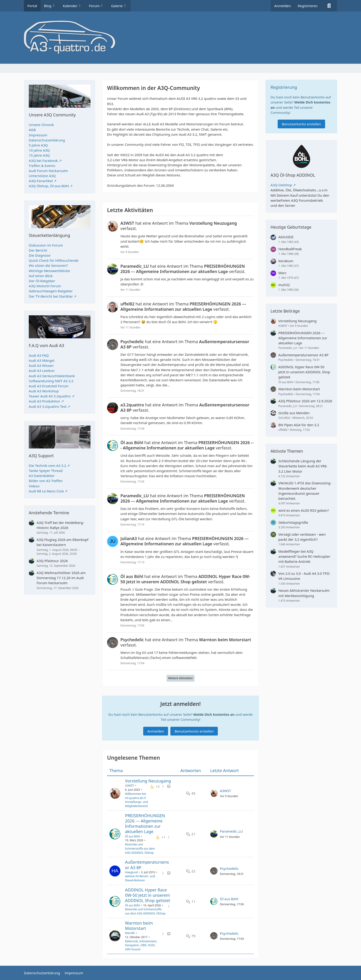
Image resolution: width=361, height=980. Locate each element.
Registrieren (308, 6)
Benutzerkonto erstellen (194, 731)
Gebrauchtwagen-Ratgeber (51, 291)
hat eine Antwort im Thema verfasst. (179, 226)
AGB (32, 130)
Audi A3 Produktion (44, 401)
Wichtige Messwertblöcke (49, 271)
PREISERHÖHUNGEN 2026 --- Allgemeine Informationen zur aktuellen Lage (145, 824)
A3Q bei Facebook (43, 161)
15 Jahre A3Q (39, 155)
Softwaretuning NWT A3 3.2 (51, 381)
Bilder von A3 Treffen (46, 481)
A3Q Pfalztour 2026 (52, 561)
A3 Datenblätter (42, 476)
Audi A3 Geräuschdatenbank (52, 376)
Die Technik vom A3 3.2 (47, 466)
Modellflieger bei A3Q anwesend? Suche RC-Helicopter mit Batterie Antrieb (304, 556)
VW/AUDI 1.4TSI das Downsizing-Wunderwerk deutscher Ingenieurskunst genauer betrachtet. (305, 491)
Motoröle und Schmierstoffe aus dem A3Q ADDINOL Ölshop (140, 849)
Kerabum (286, 261)
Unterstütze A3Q (42, 176)
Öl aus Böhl (132, 836)
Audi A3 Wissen (41, 365)
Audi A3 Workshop (44, 391)
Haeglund (131, 872)
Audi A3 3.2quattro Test (48, 406)
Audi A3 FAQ (39, 355)
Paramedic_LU (231, 831)
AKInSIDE (286, 237)
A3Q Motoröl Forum (45, 286)
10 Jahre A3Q (39, 150)
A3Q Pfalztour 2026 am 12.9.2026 (305, 401)
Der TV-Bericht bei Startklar (51, 296)
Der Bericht (38, 250)
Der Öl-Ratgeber (42, 281)
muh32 (284, 285)
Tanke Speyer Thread (46, 471)
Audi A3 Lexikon (42, 371)
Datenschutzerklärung (47, 140)
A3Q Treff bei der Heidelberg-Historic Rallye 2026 (60, 525)
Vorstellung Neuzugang (148, 781)
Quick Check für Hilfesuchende (54, 260)
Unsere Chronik (41, 125)
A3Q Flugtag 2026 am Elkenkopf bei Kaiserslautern (63, 542)
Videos (34, 486)
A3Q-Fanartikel (41, 181)
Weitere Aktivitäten (181, 678)
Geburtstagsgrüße (293, 522)
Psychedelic (229, 868)
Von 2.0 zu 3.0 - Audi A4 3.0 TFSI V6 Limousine (304, 576)
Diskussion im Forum (46, 245)
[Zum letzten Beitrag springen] (214, 793)
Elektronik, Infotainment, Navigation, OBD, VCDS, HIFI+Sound (141, 945)
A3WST (130, 786)
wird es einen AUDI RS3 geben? (304, 510)
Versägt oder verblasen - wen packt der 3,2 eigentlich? (302, 537)
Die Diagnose (40, 255)
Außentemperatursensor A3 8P (147, 865)
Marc (282, 273)
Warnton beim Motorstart (139, 926)
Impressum (38, 135)
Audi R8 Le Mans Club (46, 491)
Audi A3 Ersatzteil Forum (49, 386)
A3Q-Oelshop (281, 185)
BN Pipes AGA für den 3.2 (299, 425)
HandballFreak (290, 249)
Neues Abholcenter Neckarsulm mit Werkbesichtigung (304, 593)
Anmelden (282, 6)
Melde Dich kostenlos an (214, 714)
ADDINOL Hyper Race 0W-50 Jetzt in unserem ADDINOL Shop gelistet (148, 895)
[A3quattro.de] (180, 38)
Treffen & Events (42, 166)
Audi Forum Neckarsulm (48, 171)
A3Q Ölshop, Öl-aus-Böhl (49, 186)
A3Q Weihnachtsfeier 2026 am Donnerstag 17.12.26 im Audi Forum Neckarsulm (61, 578)
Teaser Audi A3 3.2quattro (50, 396)
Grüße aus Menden (294, 413)
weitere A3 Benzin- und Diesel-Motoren (140, 878)
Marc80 (130, 933)
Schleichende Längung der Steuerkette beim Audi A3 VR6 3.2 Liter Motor (303, 466)
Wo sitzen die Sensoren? (48, 265)
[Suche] (329, 6)
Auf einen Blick (41, 276)
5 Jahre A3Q (38, 145)
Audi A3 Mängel (42, 360)
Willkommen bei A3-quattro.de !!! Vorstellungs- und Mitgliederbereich (137, 800)
